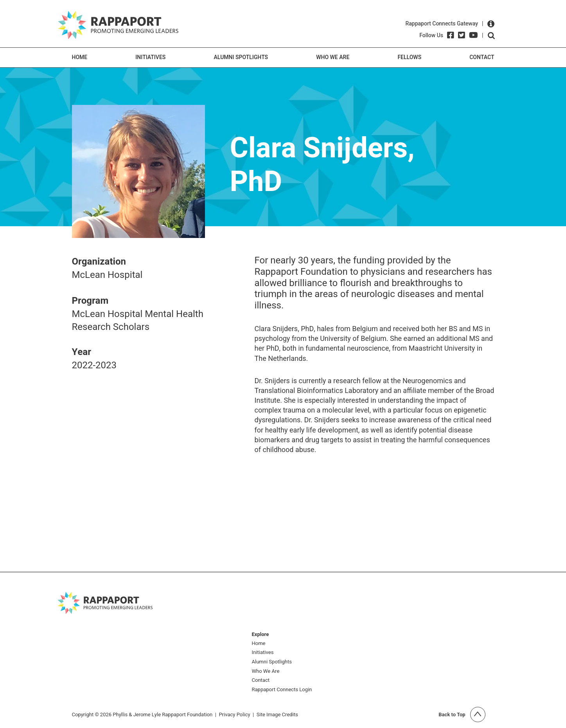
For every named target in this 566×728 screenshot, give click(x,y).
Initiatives (150, 57)
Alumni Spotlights (241, 57)
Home (80, 57)
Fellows (409, 57)
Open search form (491, 36)
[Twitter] (462, 35)
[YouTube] (473, 35)
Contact (482, 57)
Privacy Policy (234, 714)
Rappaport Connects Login (282, 690)
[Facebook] (451, 35)
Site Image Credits (277, 714)
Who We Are (333, 57)
